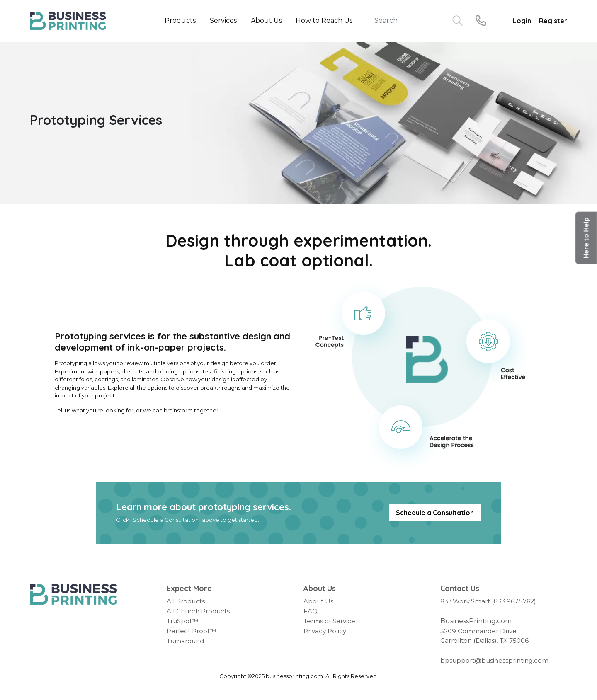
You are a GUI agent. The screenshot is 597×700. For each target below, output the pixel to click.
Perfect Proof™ (191, 631)
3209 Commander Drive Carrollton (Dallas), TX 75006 (484, 636)
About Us (318, 601)
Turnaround (185, 641)
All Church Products (198, 611)
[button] (586, 238)
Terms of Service (329, 621)
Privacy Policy (325, 631)
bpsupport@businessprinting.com (494, 660)
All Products (186, 601)
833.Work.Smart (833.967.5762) (488, 601)
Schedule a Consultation (435, 513)
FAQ (311, 611)
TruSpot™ (182, 621)
